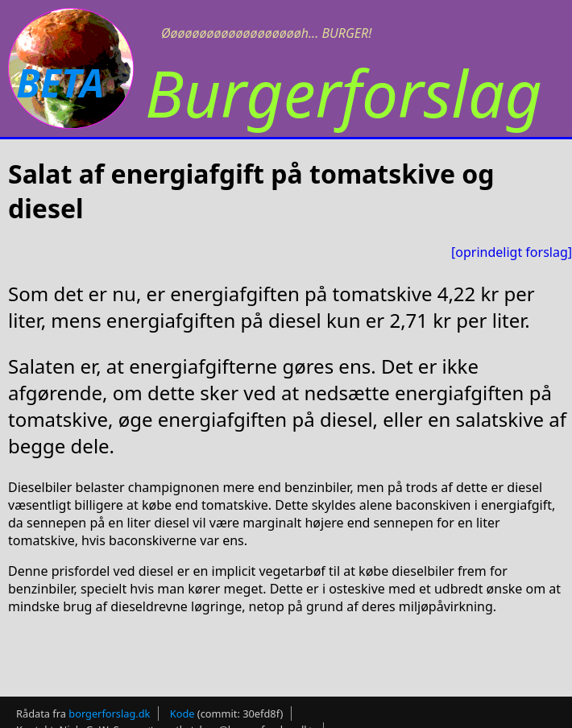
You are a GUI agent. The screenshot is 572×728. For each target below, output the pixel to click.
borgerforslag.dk (109, 714)
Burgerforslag (344, 92)
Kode (182, 714)
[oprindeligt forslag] (512, 252)
